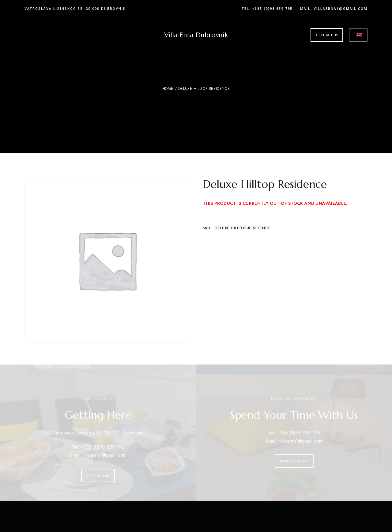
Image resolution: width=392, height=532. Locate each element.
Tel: (267, 9)
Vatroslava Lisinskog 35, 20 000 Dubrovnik (75, 9)
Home (168, 89)
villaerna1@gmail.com (340, 9)
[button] (327, 35)
